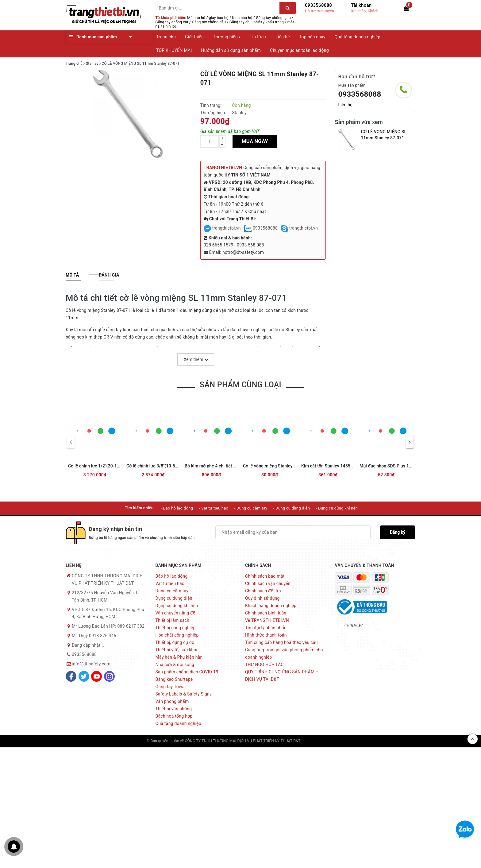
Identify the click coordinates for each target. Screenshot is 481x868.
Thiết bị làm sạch (173, 620)
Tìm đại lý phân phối (265, 628)
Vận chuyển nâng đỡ (176, 613)
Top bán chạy (312, 37)
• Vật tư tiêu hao (214, 508)
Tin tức (258, 37)
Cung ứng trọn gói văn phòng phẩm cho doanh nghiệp (284, 653)
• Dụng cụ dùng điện (291, 508)
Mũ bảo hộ (196, 18)
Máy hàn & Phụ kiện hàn (179, 657)
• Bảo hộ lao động (177, 508)
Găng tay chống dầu (209, 22)
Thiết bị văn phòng (174, 709)
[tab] (72, 275)
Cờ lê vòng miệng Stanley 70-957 (275, 466)
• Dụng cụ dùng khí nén (337, 508)
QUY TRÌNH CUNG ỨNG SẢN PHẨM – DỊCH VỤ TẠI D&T (282, 676)
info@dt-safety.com (91, 664)
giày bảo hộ (219, 18)
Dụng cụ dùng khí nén (177, 606)
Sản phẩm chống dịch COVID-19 (187, 672)
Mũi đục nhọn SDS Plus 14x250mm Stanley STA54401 (413, 466)
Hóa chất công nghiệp (177, 635)
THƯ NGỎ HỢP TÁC (264, 665)
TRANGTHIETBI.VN (223, 168)
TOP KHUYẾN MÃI (174, 50)
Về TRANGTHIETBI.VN (267, 620)
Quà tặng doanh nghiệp (358, 37)
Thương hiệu (227, 37)
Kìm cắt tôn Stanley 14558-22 (330, 466)
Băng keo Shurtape (174, 679)
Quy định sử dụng (262, 598)
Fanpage (354, 625)
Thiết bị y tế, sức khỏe (177, 650)
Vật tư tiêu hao (170, 583)
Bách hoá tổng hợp (174, 716)
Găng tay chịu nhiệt (246, 22)
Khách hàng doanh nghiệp (271, 606)
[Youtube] (96, 676)
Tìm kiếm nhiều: (140, 508)
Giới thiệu (194, 37)
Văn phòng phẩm (172, 701)
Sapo (330, 741)
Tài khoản (361, 5)
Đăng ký (398, 532)
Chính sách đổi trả (263, 591)
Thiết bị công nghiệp (176, 628)
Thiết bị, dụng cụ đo (175, 642)
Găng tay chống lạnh (273, 18)
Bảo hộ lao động (172, 576)
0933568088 (318, 5)
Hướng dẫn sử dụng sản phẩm (231, 50)
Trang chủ (166, 37)
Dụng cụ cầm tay (172, 591)
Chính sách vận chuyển (268, 583)
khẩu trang (275, 22)
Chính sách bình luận (266, 613)
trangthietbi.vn (222, 228)
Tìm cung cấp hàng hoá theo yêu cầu (281, 642)
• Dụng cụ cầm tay (251, 508)
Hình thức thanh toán (266, 635)
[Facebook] (71, 676)
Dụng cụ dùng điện (174, 598)
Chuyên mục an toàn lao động (299, 50)
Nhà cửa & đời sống (175, 665)
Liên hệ (283, 37)
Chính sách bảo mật (265, 576)
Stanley (239, 113)
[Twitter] (84, 676)
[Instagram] (109, 676)
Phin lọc (170, 26)
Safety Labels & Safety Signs (184, 694)
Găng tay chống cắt (172, 22)
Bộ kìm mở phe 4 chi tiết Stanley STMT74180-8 (231, 466)
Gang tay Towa (170, 687)
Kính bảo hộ (242, 18)
